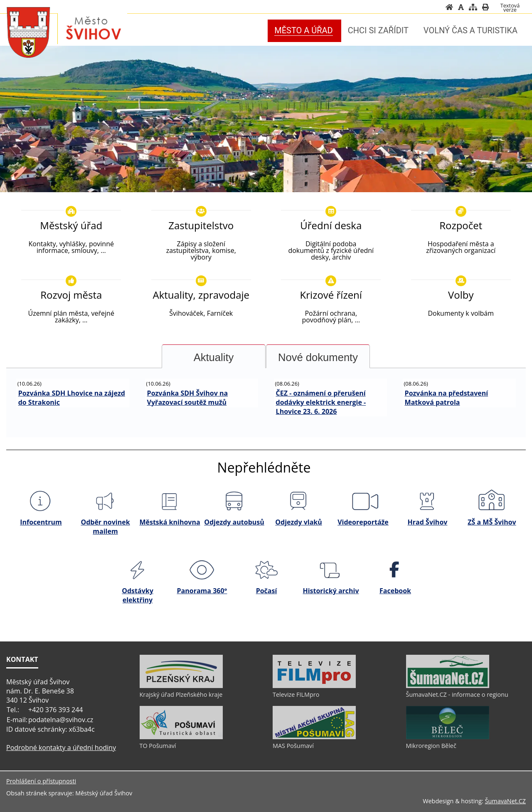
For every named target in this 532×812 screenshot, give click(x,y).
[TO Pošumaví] (181, 737)
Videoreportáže (363, 522)
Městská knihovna (170, 522)
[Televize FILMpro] (314, 686)
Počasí (267, 591)
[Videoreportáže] (363, 501)
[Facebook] (395, 569)
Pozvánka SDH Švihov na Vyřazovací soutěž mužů (188, 398)
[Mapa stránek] (473, 7)
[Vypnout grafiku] (461, 7)
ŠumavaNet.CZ (505, 801)
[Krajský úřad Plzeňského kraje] (181, 686)
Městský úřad (71, 225)
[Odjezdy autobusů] (234, 501)
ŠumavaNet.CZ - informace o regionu (457, 694)
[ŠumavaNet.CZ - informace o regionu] (448, 686)
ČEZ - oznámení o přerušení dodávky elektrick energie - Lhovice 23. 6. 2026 (321, 402)
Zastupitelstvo (201, 225)
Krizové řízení (331, 295)
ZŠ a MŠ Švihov (492, 522)
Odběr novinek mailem (105, 527)
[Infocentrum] (41, 501)
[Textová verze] (510, 7)
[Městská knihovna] (169, 501)
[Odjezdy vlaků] (298, 501)
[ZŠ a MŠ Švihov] (491, 501)
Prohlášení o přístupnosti (41, 781)
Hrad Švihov (428, 522)
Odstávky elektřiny (138, 595)
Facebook (395, 591)
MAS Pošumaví (293, 746)
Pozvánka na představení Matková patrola (447, 398)
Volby (461, 295)
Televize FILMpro (296, 694)
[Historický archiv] (331, 569)
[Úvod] (449, 7)
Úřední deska (331, 225)
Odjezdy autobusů (234, 522)
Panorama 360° (202, 591)
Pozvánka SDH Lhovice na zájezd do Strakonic (72, 398)
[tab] (214, 356)
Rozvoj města (71, 295)
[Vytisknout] (485, 7)
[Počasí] (266, 569)
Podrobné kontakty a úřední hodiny (61, 748)
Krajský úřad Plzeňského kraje (181, 694)
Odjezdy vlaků (298, 522)
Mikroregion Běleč (431, 746)
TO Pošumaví (158, 746)
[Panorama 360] (202, 569)
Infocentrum (41, 522)
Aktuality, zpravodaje (201, 295)
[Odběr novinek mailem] (105, 501)
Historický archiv (331, 591)
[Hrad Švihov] (427, 501)
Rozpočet (461, 225)
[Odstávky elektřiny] (137, 569)
